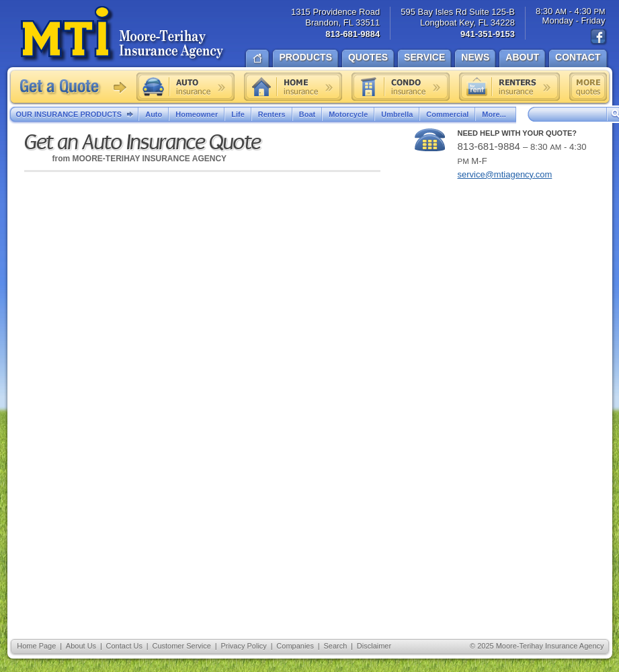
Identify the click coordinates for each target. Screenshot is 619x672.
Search (335, 646)
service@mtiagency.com (505, 174)
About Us (81, 646)
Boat (307, 114)
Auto (154, 114)
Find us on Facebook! (599, 37)
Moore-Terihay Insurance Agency (123, 34)
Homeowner (197, 114)
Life (238, 114)
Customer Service (181, 646)
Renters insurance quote (509, 87)
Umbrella (397, 114)
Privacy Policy (243, 646)
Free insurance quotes (588, 87)
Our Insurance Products (78, 115)
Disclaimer (374, 646)
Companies (295, 646)
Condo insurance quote (401, 87)
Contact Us (124, 646)
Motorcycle (348, 114)
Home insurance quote (293, 87)
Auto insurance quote (185, 87)
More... (495, 114)
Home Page (36, 646)
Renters (272, 114)
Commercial (447, 114)
